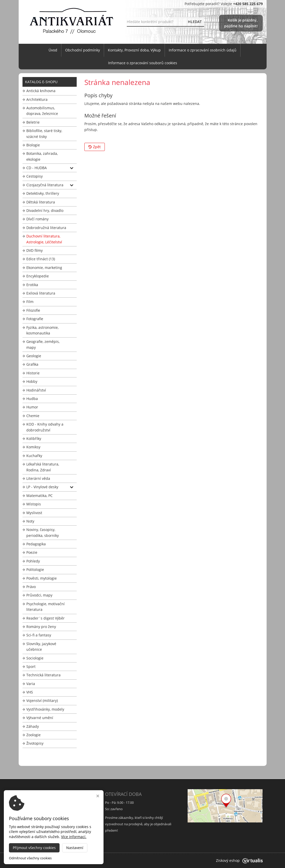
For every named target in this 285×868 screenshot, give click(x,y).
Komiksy (33, 447)
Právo (31, 587)
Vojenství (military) (42, 701)
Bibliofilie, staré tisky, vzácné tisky (44, 133)
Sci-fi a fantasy (39, 635)
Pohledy (33, 561)
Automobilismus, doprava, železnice (42, 111)
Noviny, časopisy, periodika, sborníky (43, 532)
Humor (32, 407)
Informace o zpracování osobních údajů (203, 50)
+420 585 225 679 (38, 824)
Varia (31, 684)
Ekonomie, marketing (44, 268)
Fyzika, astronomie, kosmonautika (42, 330)
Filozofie (33, 310)
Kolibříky (34, 438)
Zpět (95, 147)
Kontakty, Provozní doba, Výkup (134, 50)
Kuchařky (34, 456)
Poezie (32, 552)
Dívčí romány (37, 219)
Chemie (33, 416)
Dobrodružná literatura (46, 228)
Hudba (32, 399)
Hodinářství (36, 390)
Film (30, 302)
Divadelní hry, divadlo (45, 210)
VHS (30, 692)
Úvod (53, 50)
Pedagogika (36, 544)
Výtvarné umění (40, 718)
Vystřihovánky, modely (45, 709)
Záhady (33, 726)
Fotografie (35, 319)
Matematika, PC (39, 496)
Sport (31, 666)
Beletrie (33, 122)
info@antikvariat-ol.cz (42, 830)
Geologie (34, 356)
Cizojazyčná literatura (45, 185)
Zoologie (33, 735)
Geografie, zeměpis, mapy (43, 344)
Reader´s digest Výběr (45, 618)
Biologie (33, 145)
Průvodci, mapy (39, 595)
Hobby (32, 381)
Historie (33, 373)
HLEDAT (195, 22)
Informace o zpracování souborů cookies (143, 63)
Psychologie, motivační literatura (45, 607)
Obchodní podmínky (83, 50)
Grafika (32, 364)
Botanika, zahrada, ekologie (42, 156)
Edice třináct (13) (41, 259)
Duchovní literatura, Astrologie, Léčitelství (44, 239)
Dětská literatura (41, 202)
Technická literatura (43, 675)
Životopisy (35, 743)
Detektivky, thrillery (43, 193)
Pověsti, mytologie (42, 578)
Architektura (37, 99)
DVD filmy (35, 250)
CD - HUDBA (37, 168)
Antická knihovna (41, 91)
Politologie (35, 569)
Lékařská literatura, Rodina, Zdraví (43, 467)
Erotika (32, 285)
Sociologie (35, 658)
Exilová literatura (41, 293)
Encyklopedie (38, 276)
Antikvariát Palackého (72, 860)
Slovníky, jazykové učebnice (41, 647)
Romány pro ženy (41, 627)
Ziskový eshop (239, 860)
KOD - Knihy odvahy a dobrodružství (45, 427)
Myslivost (34, 513)
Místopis (34, 504)
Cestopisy (35, 176)
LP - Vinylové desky (42, 487)
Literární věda (38, 478)
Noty (30, 521)
